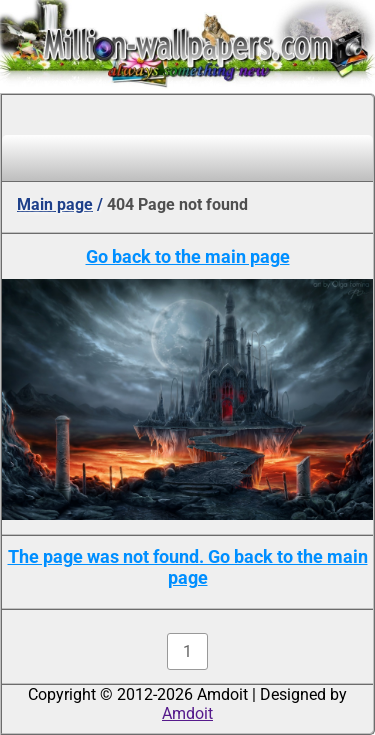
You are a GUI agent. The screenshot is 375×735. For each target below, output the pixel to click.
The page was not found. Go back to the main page (188, 567)
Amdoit (187, 713)
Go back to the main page (188, 256)
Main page (55, 204)
